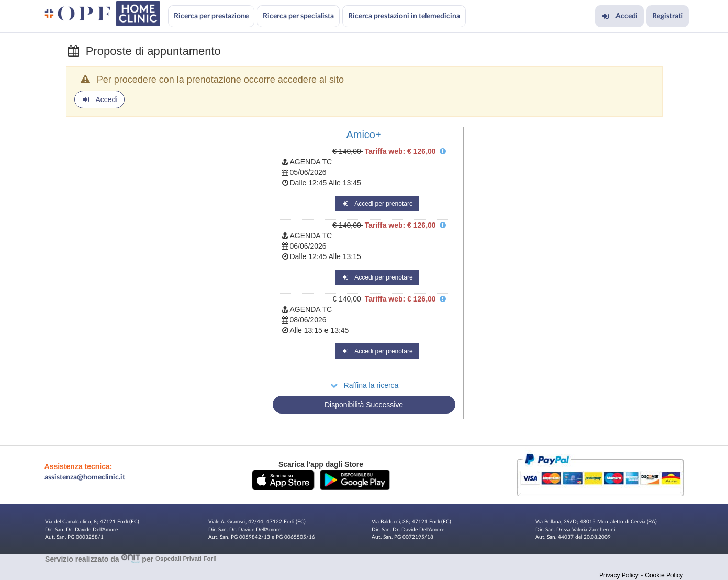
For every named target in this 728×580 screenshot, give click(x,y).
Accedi (619, 16)
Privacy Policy (619, 575)
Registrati (668, 16)
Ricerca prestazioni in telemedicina (404, 16)
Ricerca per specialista (298, 16)
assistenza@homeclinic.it (85, 477)
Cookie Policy (664, 575)
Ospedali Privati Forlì (186, 559)
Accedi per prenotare (377, 204)
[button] (283, 479)
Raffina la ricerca (364, 385)
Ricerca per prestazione (211, 16)
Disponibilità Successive (364, 405)
